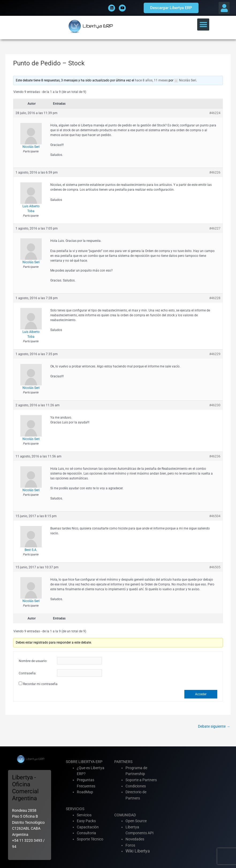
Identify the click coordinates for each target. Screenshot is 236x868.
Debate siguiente (214, 726)
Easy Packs (86, 821)
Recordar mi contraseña (40, 684)
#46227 (215, 228)
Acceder (201, 694)
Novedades (135, 839)
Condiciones (136, 786)
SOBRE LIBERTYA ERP (84, 762)
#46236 (215, 456)
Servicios (84, 815)
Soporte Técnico (90, 839)
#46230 (215, 405)
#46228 (215, 298)
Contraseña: (28, 673)
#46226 (215, 172)
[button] (224, 8)
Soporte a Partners (141, 780)
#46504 (215, 516)
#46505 (215, 567)
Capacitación (88, 827)
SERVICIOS (75, 809)
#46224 (215, 113)
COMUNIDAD (125, 815)
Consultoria (86, 833)
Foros (130, 845)
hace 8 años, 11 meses (151, 80)
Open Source (136, 821)
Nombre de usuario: (33, 661)
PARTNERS (123, 762)
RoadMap (85, 792)
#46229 (215, 354)
